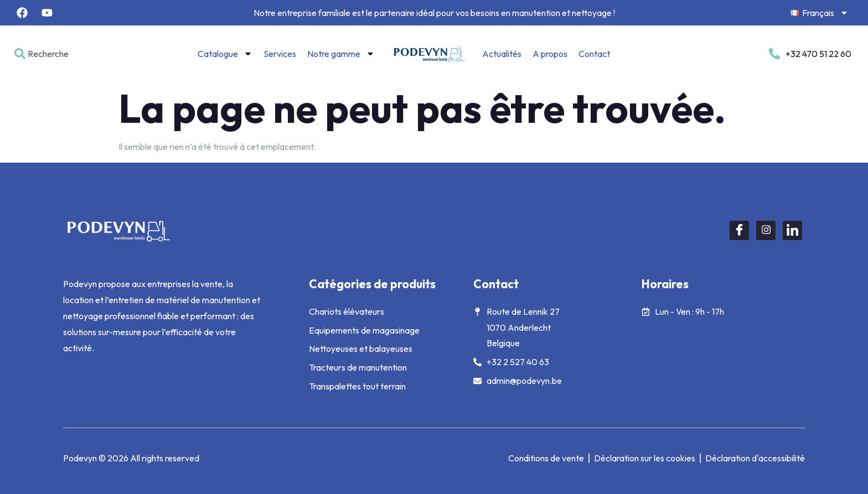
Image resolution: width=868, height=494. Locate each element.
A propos (550, 54)
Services (280, 54)
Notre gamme (341, 54)
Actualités (502, 54)
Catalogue (225, 54)
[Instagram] (766, 230)
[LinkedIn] (792, 230)
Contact (594, 54)
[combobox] (62, 54)
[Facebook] (739, 230)
